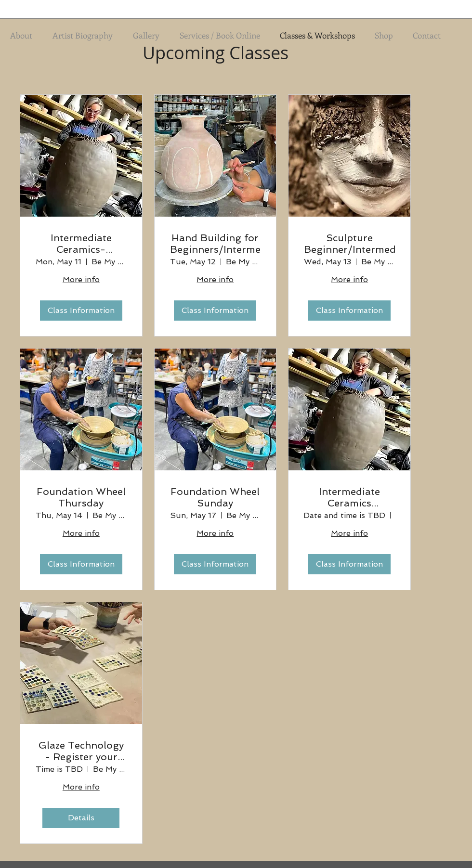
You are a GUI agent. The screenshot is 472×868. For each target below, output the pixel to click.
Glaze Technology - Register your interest (81, 751)
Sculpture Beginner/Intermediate (349, 244)
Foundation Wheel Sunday (215, 497)
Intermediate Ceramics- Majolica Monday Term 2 (81, 244)
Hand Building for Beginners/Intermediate (216, 244)
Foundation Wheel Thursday (81, 497)
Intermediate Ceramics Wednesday (349, 497)
